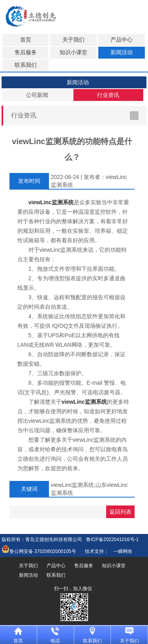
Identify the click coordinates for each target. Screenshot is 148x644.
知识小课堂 (73, 52)
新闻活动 (122, 52)
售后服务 (26, 52)
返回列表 (120, 512)
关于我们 (73, 40)
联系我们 (26, 65)
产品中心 (122, 40)
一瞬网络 (120, 551)
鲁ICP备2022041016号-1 (112, 540)
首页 (26, 40)
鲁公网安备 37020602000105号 (39, 551)
